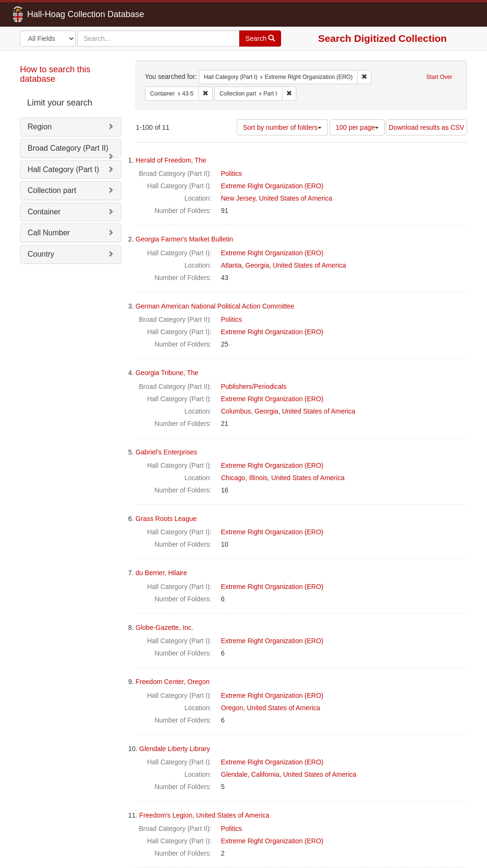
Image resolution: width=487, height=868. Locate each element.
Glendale (234, 774)
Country (41, 254)
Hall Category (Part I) (63, 169)
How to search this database (55, 74)
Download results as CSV (426, 127)
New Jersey (238, 198)
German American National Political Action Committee (215, 306)
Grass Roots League (166, 519)
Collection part (52, 190)
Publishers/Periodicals (254, 386)
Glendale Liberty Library (175, 749)
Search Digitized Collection (383, 38)
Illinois (258, 478)
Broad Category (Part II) (68, 148)
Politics (232, 174)
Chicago (233, 478)
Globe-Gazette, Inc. (164, 627)
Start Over (439, 77)
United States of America (295, 198)
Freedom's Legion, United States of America (204, 815)
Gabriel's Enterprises (166, 452)
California (265, 774)
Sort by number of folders (282, 127)
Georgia (257, 265)
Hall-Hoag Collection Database (56, 14)
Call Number (49, 233)
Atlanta (232, 265)
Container (44, 212)
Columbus (236, 411)
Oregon (232, 708)
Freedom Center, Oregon (173, 682)
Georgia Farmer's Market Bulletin (184, 239)
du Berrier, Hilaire (161, 573)
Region (40, 127)
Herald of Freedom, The (171, 160)
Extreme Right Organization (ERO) (273, 186)
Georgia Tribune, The (167, 373)
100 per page (357, 127)
